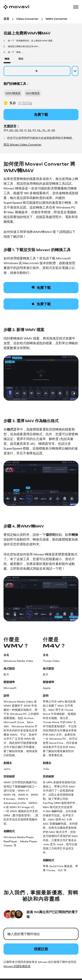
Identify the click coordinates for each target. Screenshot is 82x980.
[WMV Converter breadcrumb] (56, 19)
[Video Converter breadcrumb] (27, 19)
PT (34, 130)
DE (16, 130)
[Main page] (16, 7)
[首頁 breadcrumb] (6, 19)
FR (21, 130)
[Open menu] (76, 7)
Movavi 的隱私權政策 (17, 966)
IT (25, 130)
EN (11, 130)
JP (49, 130)
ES (30, 130)
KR (53, 130)
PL (44, 130)
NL (39, 130)
